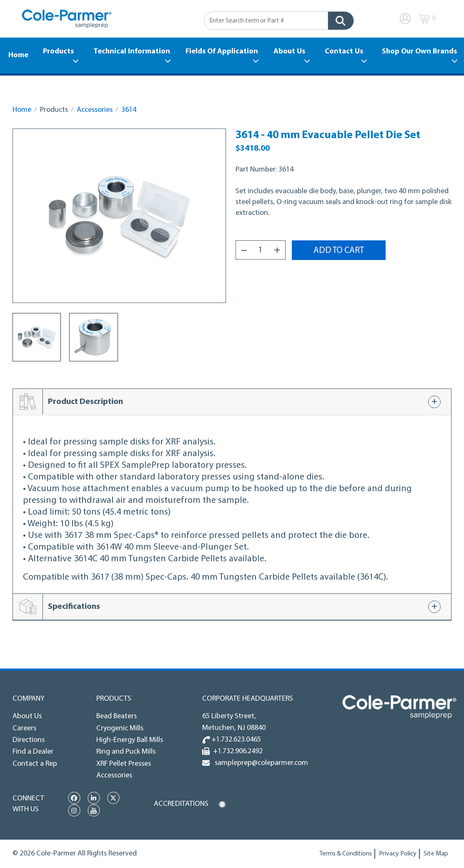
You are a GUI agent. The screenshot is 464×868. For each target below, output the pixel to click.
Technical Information (132, 52)
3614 (129, 110)
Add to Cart (339, 251)
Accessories (95, 110)
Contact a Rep (35, 764)
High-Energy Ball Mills (130, 740)
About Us (289, 52)
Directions (29, 740)
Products (58, 52)
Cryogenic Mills (120, 728)
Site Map (436, 854)
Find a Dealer (33, 752)
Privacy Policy (398, 854)
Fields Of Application (222, 52)
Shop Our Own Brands (419, 52)
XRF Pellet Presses (124, 764)
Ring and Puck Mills (126, 752)
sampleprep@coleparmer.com (260, 763)
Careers (24, 728)
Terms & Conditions (346, 854)
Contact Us (344, 52)
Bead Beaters (117, 716)
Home (18, 55)
